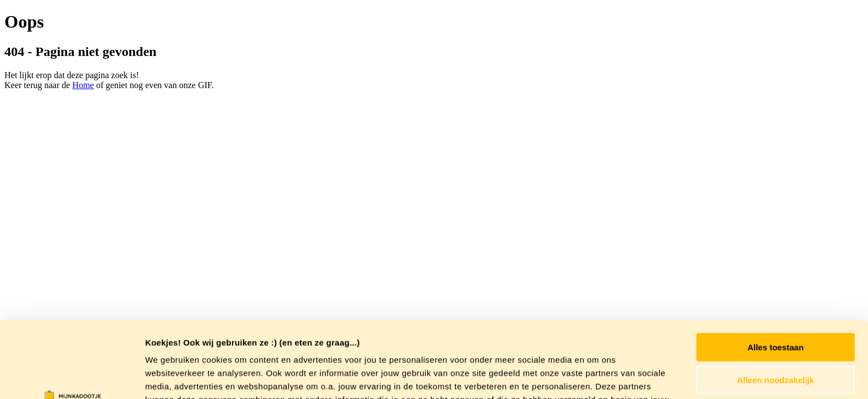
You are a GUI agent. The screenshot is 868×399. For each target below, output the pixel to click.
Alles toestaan (776, 275)
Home (83, 85)
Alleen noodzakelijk (775, 308)
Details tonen (598, 377)
